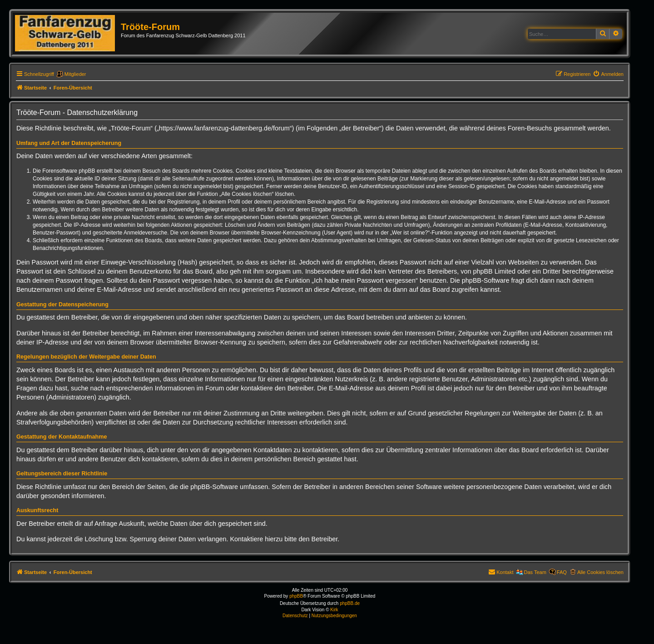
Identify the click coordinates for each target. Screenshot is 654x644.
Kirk (334, 610)
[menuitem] (608, 74)
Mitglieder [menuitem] (75, 74)
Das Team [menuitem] (535, 572)
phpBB (296, 596)
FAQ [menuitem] (562, 572)
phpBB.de (350, 603)
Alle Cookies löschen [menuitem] (600, 572)
